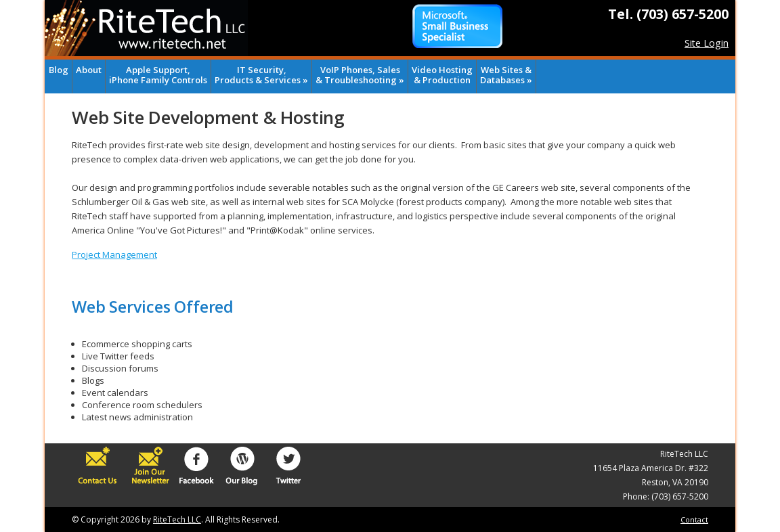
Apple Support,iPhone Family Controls (158, 75)
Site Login (707, 43)
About (89, 70)
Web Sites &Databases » (506, 75)
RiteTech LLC (177, 519)
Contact (694, 519)
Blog (59, 70)
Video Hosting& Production (442, 75)
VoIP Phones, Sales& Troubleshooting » (360, 75)
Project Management (114, 254)
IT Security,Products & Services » (261, 75)
